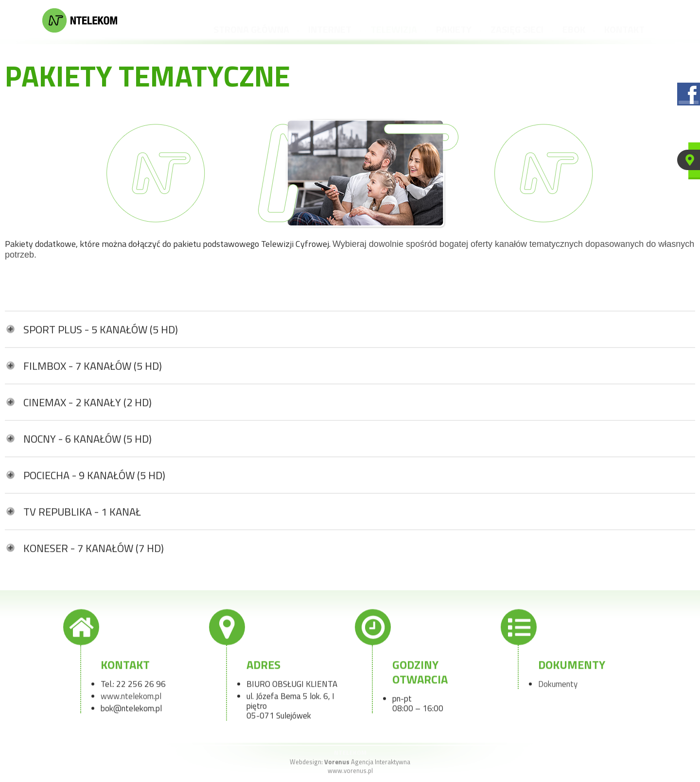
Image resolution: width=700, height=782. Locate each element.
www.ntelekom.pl (131, 698)
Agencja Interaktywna (367, 764)
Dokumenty (558, 686)
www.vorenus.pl (350, 773)
